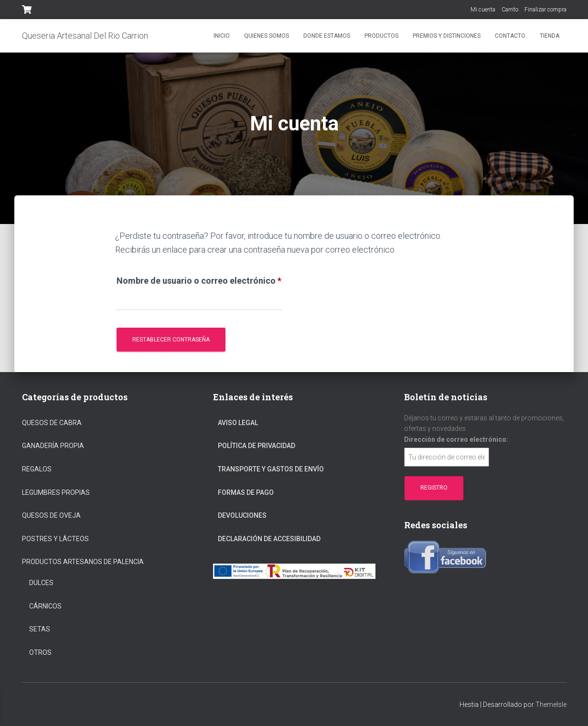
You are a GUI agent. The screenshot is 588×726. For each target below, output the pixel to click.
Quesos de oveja (51, 515)
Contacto (510, 36)
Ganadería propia (53, 446)
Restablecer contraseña (171, 340)
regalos (37, 469)
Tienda (550, 36)
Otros (40, 652)
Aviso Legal (238, 423)
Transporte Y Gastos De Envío (271, 469)
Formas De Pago (246, 492)
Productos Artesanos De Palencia (83, 562)
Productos (381, 36)
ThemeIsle (551, 705)
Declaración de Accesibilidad (269, 539)
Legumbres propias (56, 492)
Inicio (222, 36)
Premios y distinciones (447, 36)
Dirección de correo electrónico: (456, 439)
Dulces (41, 583)
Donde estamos (327, 36)
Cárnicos (45, 606)
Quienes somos (267, 36)
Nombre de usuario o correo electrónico (199, 279)
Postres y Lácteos (55, 539)
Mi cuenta (483, 10)
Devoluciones (242, 515)
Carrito (510, 10)
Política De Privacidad (257, 446)
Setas (40, 629)
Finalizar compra (545, 10)
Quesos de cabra (52, 423)
